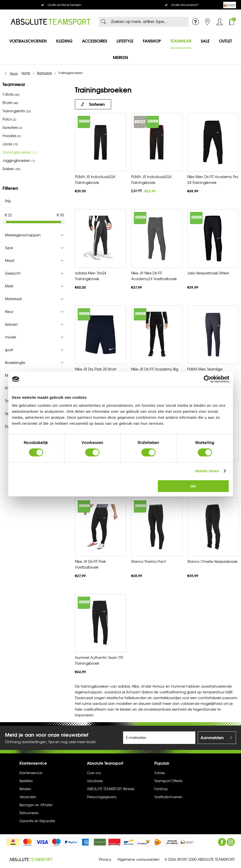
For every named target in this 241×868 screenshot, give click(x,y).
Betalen (25, 789)
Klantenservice (31, 773)
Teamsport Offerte (168, 781)
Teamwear (181, 41)
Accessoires (95, 41)
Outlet (226, 41)
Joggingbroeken (19, 161)
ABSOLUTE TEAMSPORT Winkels (111, 789)
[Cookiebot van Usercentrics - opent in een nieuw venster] (207, 379)
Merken (120, 58)
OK (193, 486)
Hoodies (12, 136)
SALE (205, 41)
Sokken (11, 169)
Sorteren (97, 104)
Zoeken (104, 22)
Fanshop (152, 41)
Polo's (9, 119)
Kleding (64, 41)
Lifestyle (125, 41)
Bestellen (26, 781)
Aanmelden (212, 738)
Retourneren (29, 813)
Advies (160, 773)
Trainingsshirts (17, 111)
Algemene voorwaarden (138, 859)
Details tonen (207, 471)
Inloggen (220, 22)
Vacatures (95, 781)
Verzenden (28, 797)
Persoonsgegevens (102, 797)
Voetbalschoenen (28, 41)
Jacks (10, 144)
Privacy (105, 859)
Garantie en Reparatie (37, 821)
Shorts (10, 103)
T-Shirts (11, 95)
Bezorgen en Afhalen (36, 805)
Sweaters (12, 128)
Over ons (94, 773)
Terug (14, 74)
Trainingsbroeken (20, 152)
